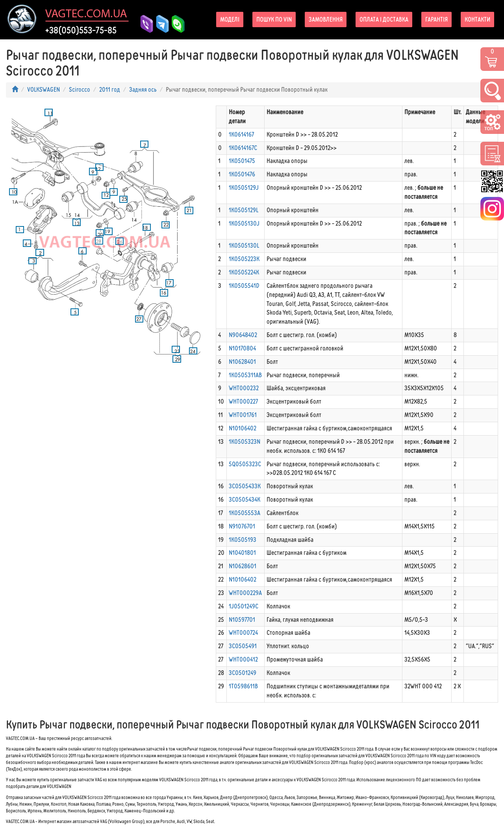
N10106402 (243, 428)
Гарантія (436, 19)
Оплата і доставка (384, 19)
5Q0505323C (245, 464)
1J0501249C (244, 606)
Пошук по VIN (274, 19)
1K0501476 (242, 174)
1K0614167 (241, 134)
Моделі (230, 19)
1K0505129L (244, 210)
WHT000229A (245, 593)
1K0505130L (244, 246)
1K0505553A (245, 513)
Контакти (477, 19)
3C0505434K (245, 500)
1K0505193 (243, 540)
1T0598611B (243, 686)
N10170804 (242, 348)
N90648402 (243, 335)
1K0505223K (244, 259)
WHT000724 (243, 633)
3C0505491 (243, 646)
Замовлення (326, 19)
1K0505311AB (245, 375)
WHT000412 (243, 659)
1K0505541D (244, 286)
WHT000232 (244, 388)
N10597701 (242, 620)
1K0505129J (244, 188)
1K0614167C (243, 148)
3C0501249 (243, 673)
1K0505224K (244, 272)
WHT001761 (243, 415)
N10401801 (242, 553)
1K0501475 (242, 161)
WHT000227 (243, 402)
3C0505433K (245, 486)
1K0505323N (245, 442)
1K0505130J (244, 223)
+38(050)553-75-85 (81, 30)
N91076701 (242, 526)
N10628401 (242, 362)
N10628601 (243, 566)
